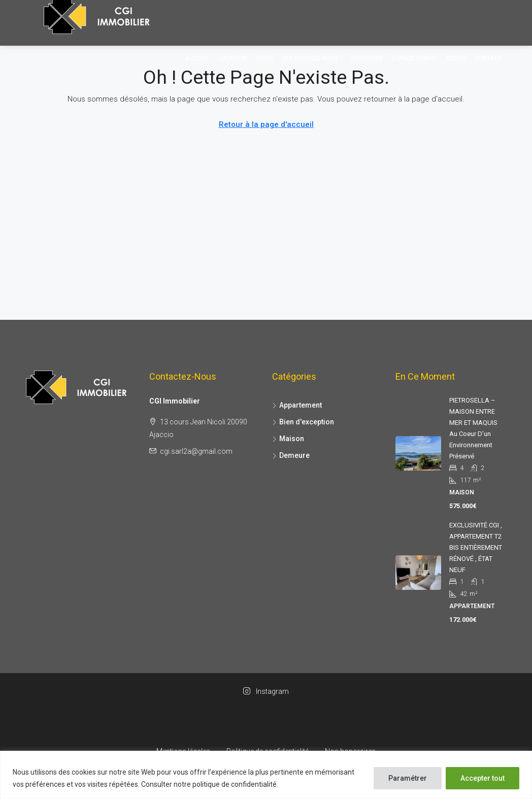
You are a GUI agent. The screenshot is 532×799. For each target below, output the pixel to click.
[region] (266, 775)
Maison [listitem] (288, 439)
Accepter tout (483, 778)
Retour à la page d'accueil (266, 124)
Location (232, 58)
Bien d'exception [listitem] (303, 422)
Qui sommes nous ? (313, 58)
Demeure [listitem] (291, 455)
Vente (265, 58)
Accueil (197, 58)
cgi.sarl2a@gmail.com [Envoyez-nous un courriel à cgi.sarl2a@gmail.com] (196, 451)
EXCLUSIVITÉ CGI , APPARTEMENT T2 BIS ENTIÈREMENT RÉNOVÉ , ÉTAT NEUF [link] (476, 547)
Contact (488, 58)
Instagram (266, 691)
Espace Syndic (414, 58)
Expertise (367, 58)
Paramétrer (408, 778)
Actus (456, 58)
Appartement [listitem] (297, 405)
